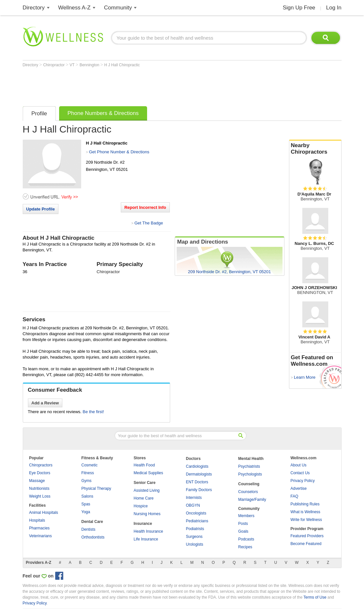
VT (72, 65)
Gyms (87, 481)
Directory (34, 8)
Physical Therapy (96, 488)
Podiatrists (195, 529)
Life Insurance (146, 539)
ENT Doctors (197, 482)
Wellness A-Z (74, 8)
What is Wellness (306, 512)
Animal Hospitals (44, 513)
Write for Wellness (306, 520)
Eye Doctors (40, 473)
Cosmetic (90, 465)
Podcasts (246, 539)
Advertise (299, 488)
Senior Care (145, 483)
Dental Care (92, 522)
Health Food (144, 465)
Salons (88, 496)
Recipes (245, 547)
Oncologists (196, 513)
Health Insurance (149, 531)
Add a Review (45, 403)
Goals (243, 531)
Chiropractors (41, 465)
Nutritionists (39, 488)
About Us (299, 465)
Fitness (88, 473)
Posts (243, 524)
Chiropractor (54, 65)
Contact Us (300, 473)
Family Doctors (199, 490)
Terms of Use (315, 597)
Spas (86, 504)
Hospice (141, 506)
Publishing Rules (305, 504)
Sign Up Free (299, 8)
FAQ (295, 496)
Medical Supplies (149, 473)
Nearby (315, 149)
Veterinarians (41, 536)
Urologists (195, 544)
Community (118, 8)
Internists (194, 498)
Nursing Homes (147, 514)
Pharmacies (39, 528)
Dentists (88, 529)
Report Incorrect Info (145, 207)
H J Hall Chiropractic (122, 65)
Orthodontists (93, 537)
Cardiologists (197, 466)
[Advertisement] (141, 85)
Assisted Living (147, 490)
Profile (39, 114)
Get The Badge (149, 223)
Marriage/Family (252, 500)
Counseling (249, 484)
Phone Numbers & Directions (103, 113)
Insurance (143, 524)
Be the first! (94, 412)
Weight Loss (40, 496)
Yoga (86, 512)
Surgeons (194, 537)
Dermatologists (199, 474)
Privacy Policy (303, 481)
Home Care (144, 498)
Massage (37, 481)
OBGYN (193, 505)
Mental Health (251, 459)
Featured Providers (307, 536)
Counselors (248, 492)
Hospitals (37, 520)
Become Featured (306, 544)
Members (246, 516)
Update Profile (41, 209)
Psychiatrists (249, 466)
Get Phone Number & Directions (119, 152)
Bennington (90, 65)
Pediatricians (197, 521)
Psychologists (250, 474)
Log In (334, 8)
